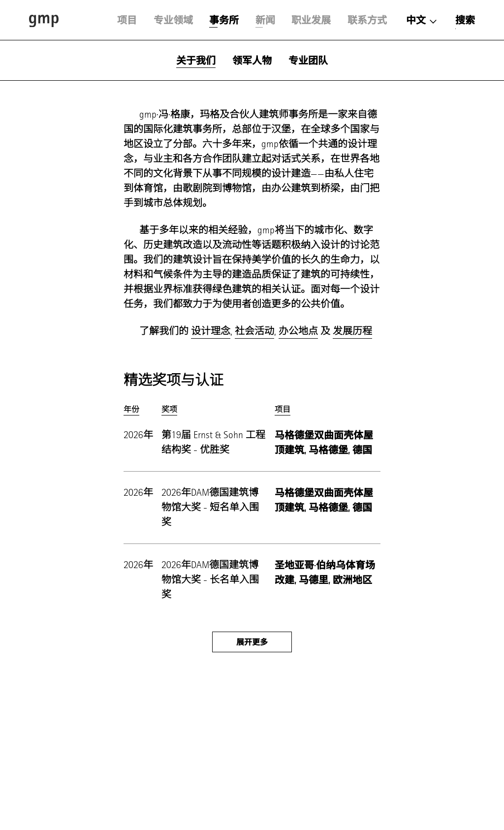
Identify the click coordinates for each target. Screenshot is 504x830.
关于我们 (196, 61)
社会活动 (254, 331)
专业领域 (173, 20)
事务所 (224, 20)
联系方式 (367, 20)
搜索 (465, 20)
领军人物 (252, 61)
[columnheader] (139, 409)
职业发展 (311, 20)
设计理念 (211, 331)
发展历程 (352, 331)
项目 (127, 20)
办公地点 (298, 331)
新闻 (265, 20)
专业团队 (308, 61)
